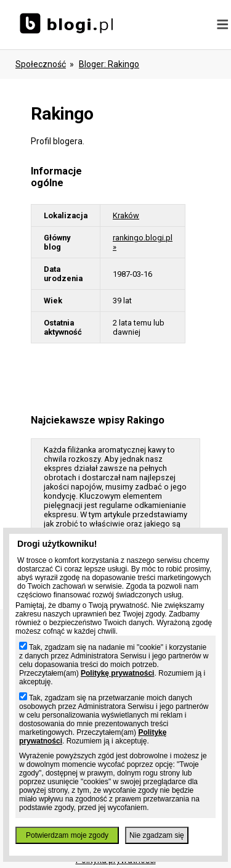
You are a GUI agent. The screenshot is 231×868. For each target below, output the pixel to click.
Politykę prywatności (117, 673)
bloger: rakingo (109, 64)
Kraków (126, 215)
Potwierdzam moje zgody (67, 835)
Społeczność (41, 64)
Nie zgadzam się (157, 835)
